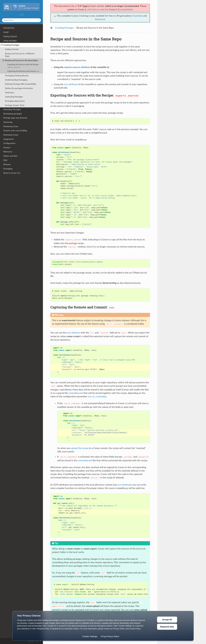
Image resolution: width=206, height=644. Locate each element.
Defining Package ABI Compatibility (21, 84)
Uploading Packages (12, 109)
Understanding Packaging (16, 80)
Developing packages (13, 114)
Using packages (10, 41)
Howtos (7, 148)
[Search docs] (21, 20)
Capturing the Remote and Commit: (23, 71)
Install (6, 32)
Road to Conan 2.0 (12, 173)
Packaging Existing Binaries (17, 76)
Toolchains (10, 93)
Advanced (100, 19)
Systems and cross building (15, 131)
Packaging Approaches (15, 101)
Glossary (7, 164)
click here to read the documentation (110, 10)
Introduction (9, 28)
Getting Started (10, 36)
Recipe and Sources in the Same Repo (20, 61)
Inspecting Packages (14, 97)
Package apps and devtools (15, 118)
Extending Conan (11, 135)
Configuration (9, 143)
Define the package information (19, 88)
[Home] (51, 28)
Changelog (8, 169)
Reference (8, 152)
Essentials (138, 16)
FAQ (5, 160)
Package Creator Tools (15, 105)
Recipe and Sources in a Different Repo (20, 55)
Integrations (9, 139)
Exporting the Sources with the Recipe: (23, 66)
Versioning (8, 122)
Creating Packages (10, 45)
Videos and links (10, 156)
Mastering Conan (11, 126)
